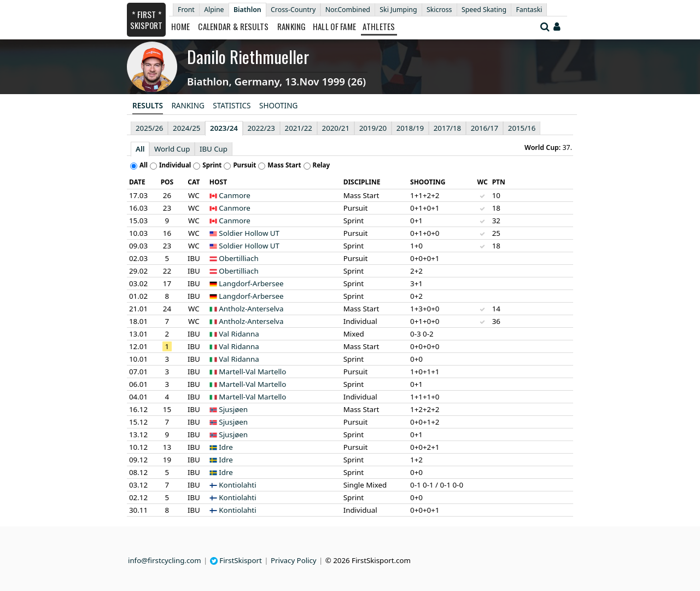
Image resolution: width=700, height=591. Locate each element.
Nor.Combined (348, 10)
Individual (175, 165)
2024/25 (186, 128)
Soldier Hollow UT (249, 233)
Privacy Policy (294, 560)
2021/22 (299, 128)
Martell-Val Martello (252, 372)
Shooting (278, 106)
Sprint (212, 165)
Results (148, 106)
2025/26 (149, 128)
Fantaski (529, 10)
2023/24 (224, 128)
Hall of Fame (335, 26)
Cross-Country (293, 10)
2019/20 (373, 128)
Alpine (214, 10)
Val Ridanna (239, 334)
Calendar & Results (233, 26)
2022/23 (261, 128)
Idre (226, 447)
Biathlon (247, 10)
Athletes (379, 26)
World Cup (172, 149)
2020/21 (336, 128)
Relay (322, 165)
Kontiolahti (237, 485)
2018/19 (410, 128)
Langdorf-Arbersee (251, 283)
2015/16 (522, 128)
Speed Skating (484, 10)
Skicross (439, 10)
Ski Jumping (398, 10)
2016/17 (485, 128)
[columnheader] (140, 182)
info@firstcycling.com (165, 560)
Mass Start (284, 165)
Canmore (234, 195)
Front (186, 10)
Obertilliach (238, 258)
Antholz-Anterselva (251, 309)
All (140, 149)
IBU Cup (214, 149)
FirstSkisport (236, 560)
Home (180, 26)
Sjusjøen (233, 409)
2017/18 (447, 128)
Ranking (292, 26)
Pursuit (244, 165)
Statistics (232, 106)
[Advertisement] (57, 274)
